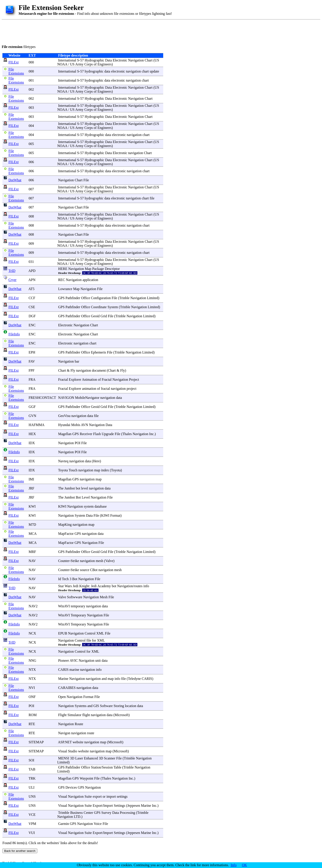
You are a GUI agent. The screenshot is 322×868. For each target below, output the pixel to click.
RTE (32, 724)
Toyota (63, 470)
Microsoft (122, 715)
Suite (88, 796)
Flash (97, 434)
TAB (32, 769)
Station (96, 767)
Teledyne (134, 679)
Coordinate (99, 307)
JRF (31, 488)
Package (98, 269)
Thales (127, 434)
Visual (63, 751)
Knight (84, 586)
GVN (32, 416)
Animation (89, 380)
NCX (32, 633)
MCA (32, 534)
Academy (104, 586)
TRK (32, 778)
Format (115, 515)
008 (31, 216)
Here (96, 461)
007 (31, 189)
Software (106, 706)
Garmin (63, 824)
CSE (32, 307)
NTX (32, 670)
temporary (78, 606)
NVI (32, 688)
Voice (98, 824)
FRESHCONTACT (42, 398)
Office (86, 298)
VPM (32, 824)
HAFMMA (36, 425)
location (131, 706)
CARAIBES (67, 688)
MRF (32, 552)
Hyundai (64, 425)
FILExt (13, 62)
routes (138, 586)
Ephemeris (98, 352)
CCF (32, 298)
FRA (32, 380)
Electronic (120, 60)
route (91, 733)
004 (31, 126)
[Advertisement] (82, 31)
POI (31, 706)
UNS (32, 796)
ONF (32, 697)
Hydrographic (94, 60)
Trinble (124, 298)
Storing (119, 706)
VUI (32, 833)
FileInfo (14, 334)
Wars (68, 586)
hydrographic (94, 71)
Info (234, 865)
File (86, 180)
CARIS (63, 670)
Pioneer (63, 661)
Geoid (95, 316)
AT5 (32, 289)
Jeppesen (134, 806)
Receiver (86, 434)
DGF (32, 316)
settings (122, 796)
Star (61, 586)
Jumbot (70, 488)
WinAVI (64, 606)
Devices (71, 787)
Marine (63, 679)
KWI (32, 506)
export (97, 796)
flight (86, 715)
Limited (152, 298)
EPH (32, 352)
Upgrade (108, 434)
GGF (32, 407)
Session (107, 767)
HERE (63, 269)
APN (32, 280)
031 (31, 262)
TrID (12, 271)
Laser (79, 758)
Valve (109, 561)
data (107, 71)
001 (31, 80)
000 (31, 62)
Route (79, 724)
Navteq (63, 461)
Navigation (136, 60)
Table (117, 767)
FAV (32, 361)
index (105, 470)
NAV (32, 561)
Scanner (110, 758)
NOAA (62, 64)
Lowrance (65, 289)
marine (74, 670)
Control (90, 633)
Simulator (74, 715)
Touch (73, 470)
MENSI (64, 758)
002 (31, 89)
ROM (32, 715)
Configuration (101, 298)
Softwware (75, 597)
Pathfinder (73, 298)
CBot (94, 570)
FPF (31, 370)
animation (89, 389)
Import (108, 806)
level (84, 488)
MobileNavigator (87, 398)
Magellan (65, 434)
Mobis (76, 425)
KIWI (62, 506)
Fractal (63, 380)
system (89, 506)
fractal (105, 389)
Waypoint (87, 778)
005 (31, 144)
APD (32, 271)
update (154, 71)
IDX (32, 443)
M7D (32, 525)
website (78, 742)
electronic (118, 71)
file (152, 198)
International (67, 60)
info (146, 586)
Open (62, 697)
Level (86, 497)
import (111, 796)
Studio (73, 751)
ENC (32, 325)
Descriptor (112, 269)
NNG (32, 661)
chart (145, 71)
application (90, 280)
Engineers (104, 64)
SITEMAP (36, 742)
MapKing (65, 525)
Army (79, 64)
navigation (133, 71)
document (99, 370)
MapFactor (66, 534)
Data (108, 60)
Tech (65, 579)
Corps (89, 64)
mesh (100, 561)
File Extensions (16, 71)
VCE (32, 815)
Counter (64, 561)
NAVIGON (66, 398)
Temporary (78, 615)
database (101, 506)
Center (88, 813)
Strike (75, 561)
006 (31, 162)
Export (98, 806)
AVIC (74, 661)
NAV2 (33, 606)
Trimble (129, 758)
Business (77, 813)
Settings (119, 806)
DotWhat (15, 180)
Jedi (76, 586)
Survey (106, 813)
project (131, 389)
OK (244, 865)
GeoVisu (64, 416)
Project (134, 380)
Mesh (104, 597)
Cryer (12, 280)
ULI (31, 787)
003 (31, 108)
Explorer (75, 380)
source (85, 570)
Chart (149, 60)
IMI (31, 479)
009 (31, 244)
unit (98, 661)
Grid (104, 316)
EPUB (63, 633)
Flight (62, 715)
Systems (80, 706)
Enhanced (91, 758)
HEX (32, 434)
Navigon (64, 733)
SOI (31, 760)
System (113, 307)
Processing (127, 813)
